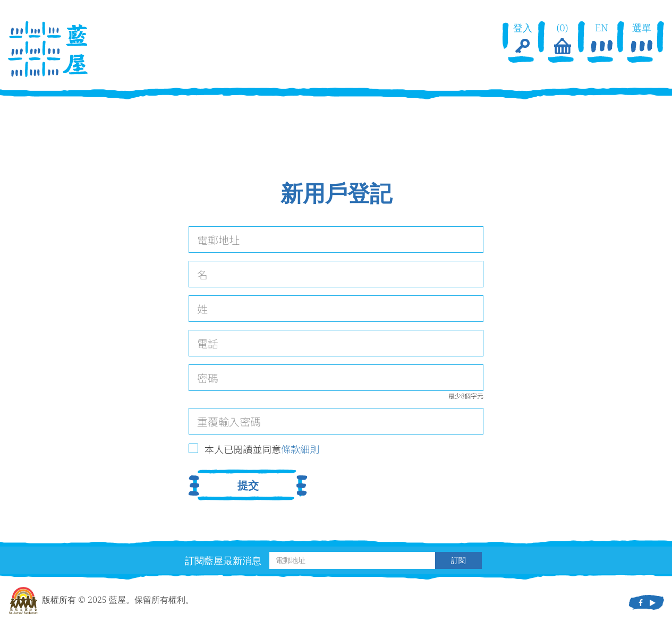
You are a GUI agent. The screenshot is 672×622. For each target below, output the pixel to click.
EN (602, 39)
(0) (562, 39)
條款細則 (300, 449)
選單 (642, 39)
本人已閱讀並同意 (262, 449)
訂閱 (458, 560)
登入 (523, 39)
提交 (248, 485)
